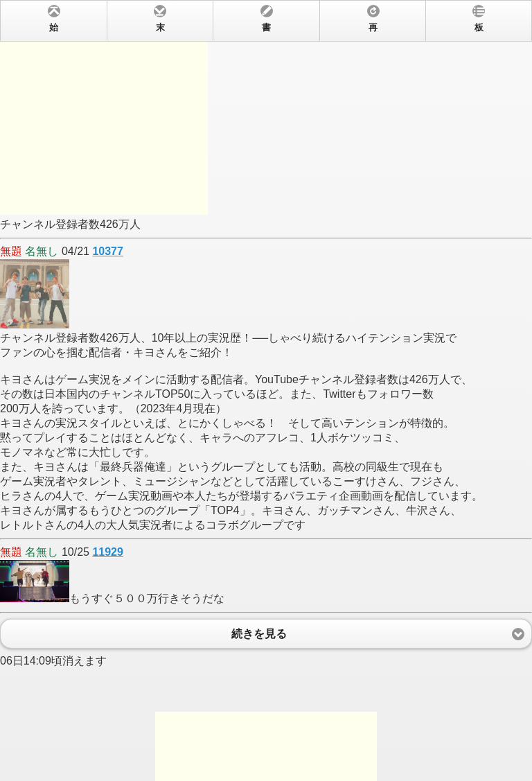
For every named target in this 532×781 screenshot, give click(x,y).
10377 (108, 251)
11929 (108, 552)
